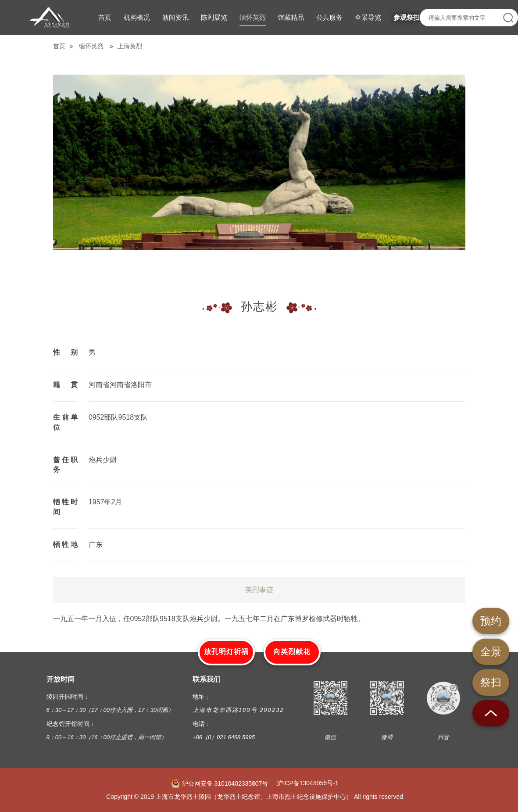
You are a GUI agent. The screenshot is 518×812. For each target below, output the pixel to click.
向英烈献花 (292, 652)
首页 (59, 46)
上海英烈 (130, 46)
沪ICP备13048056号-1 (307, 783)
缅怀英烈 (91, 46)
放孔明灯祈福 (226, 652)
